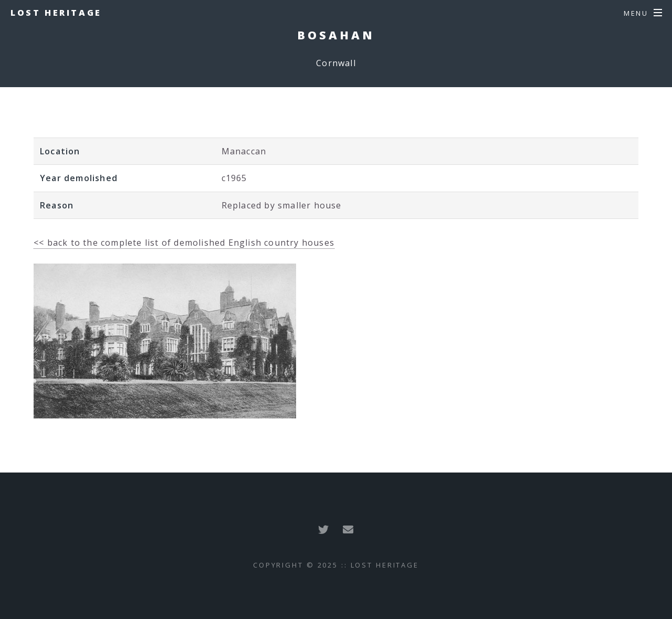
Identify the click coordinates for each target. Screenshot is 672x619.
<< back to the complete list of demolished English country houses (184, 243)
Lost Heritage (56, 13)
